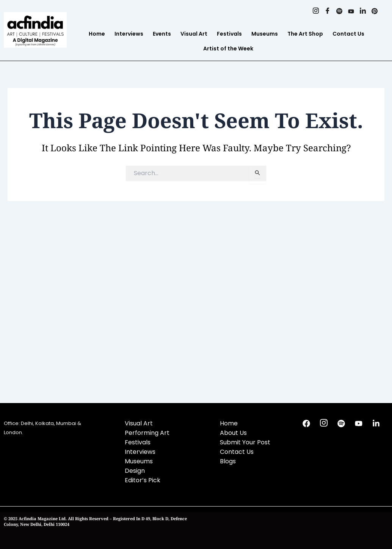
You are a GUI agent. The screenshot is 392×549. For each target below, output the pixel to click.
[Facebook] (327, 11)
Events (162, 34)
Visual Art (194, 34)
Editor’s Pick (143, 480)
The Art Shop (305, 34)
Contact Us (348, 34)
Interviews (129, 34)
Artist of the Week (228, 49)
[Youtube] (351, 11)
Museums (265, 34)
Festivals (229, 34)
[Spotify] (339, 11)
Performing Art (147, 433)
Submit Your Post (245, 442)
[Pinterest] (374, 11)
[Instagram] (316, 11)
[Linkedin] (363, 11)
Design (135, 471)
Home (97, 34)
